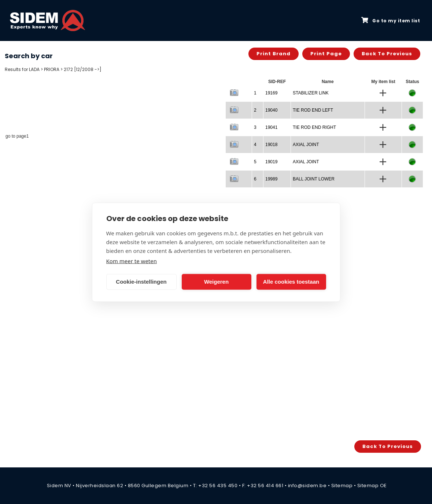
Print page (326, 54)
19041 (271, 127)
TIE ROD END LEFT (313, 110)
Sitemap (342, 486)
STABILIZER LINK (311, 93)
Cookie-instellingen (141, 282)
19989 (271, 179)
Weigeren (216, 282)
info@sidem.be (307, 486)
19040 (271, 110)
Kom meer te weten (132, 261)
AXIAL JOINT (306, 145)
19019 (271, 162)
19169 (271, 93)
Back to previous (387, 54)
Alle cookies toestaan (291, 282)
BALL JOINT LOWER (314, 179)
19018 (271, 145)
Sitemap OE (372, 486)
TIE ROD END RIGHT (314, 127)
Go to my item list (391, 20)
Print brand (274, 54)
